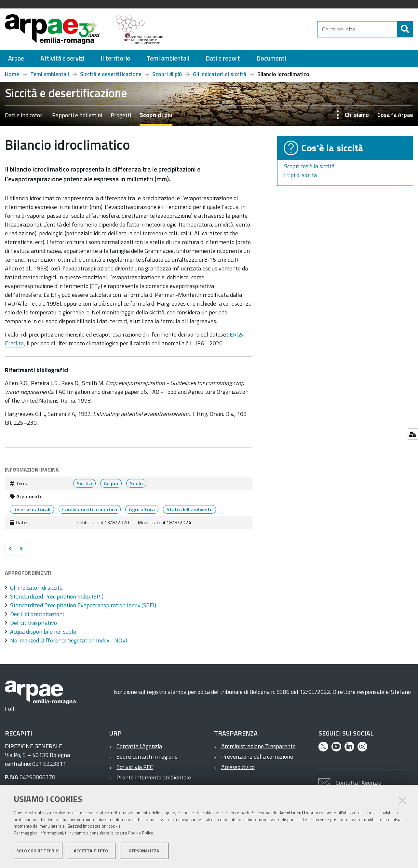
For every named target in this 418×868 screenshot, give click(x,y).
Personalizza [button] (144, 851)
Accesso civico (238, 767)
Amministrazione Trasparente (258, 746)
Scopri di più (167, 74)
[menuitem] (16, 58)
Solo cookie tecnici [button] (38, 851)
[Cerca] (405, 29)
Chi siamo (357, 115)
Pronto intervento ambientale (154, 777)
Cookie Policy (140, 833)
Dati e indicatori (24, 115)
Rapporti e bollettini (77, 115)
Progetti (121, 115)
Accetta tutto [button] (91, 851)
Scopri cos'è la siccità (309, 166)
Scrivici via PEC (135, 767)
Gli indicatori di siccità (220, 74)
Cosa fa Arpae (395, 115)
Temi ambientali (50, 74)
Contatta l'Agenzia (139, 746)
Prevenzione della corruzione (257, 757)
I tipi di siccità (300, 175)
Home (12, 74)
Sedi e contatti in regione (147, 757)
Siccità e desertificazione (111, 74)
